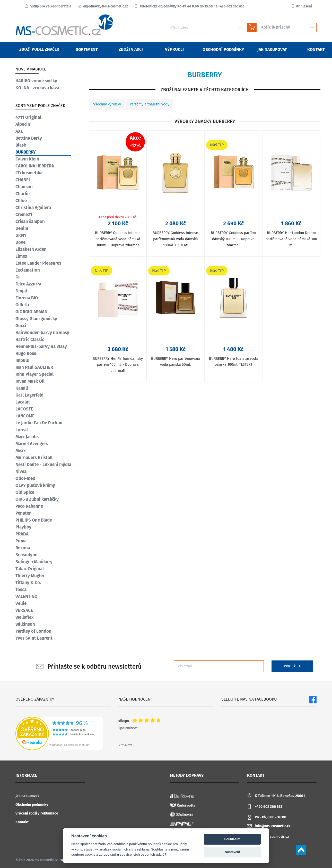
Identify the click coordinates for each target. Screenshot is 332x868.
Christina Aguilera (33, 208)
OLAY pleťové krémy (35, 485)
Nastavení (232, 852)
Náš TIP (217, 145)
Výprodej (171, 49)
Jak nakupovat (27, 796)
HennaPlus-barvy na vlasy (41, 346)
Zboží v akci (128, 49)
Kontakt (22, 822)
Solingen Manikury (34, 562)
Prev (122, 745)
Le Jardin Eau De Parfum (39, 423)
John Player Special (34, 374)
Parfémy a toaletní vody (150, 104)
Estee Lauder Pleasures (38, 263)
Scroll (301, 850)
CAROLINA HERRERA (35, 166)
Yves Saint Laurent (34, 638)
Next (129, 745)
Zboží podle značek (36, 49)
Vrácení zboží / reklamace (37, 813)
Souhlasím (232, 839)
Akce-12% (135, 142)
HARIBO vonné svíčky (36, 81)
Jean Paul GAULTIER (34, 367)
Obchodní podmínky (32, 805)
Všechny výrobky (107, 104)
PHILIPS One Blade (34, 520)
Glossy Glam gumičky (36, 319)
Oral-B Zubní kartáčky (37, 499)
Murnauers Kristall (34, 458)
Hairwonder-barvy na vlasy (42, 333)
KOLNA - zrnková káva (37, 88)
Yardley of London (33, 631)
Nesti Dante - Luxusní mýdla (43, 464)
